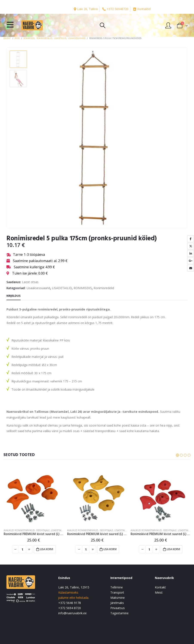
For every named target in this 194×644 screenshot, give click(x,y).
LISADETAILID (62, 288)
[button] (177, 455)
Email (191, 268)
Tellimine (117, 587)
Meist (159, 592)
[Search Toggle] (102, 25)
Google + (191, 261)
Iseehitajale (43, 530)
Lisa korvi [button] (47, 549)
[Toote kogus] (22, 549)
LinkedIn (191, 253)
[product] (34, 495)
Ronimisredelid (104, 288)
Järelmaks (117, 603)
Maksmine (118, 598)
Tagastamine (119, 613)
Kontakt (160, 587)
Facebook (191, 239)
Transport (117, 592)
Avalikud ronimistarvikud (19, 530)
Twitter (191, 246)
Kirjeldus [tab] (14, 296)
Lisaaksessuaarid (38, 288)
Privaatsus (118, 608)
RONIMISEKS (83, 288)
